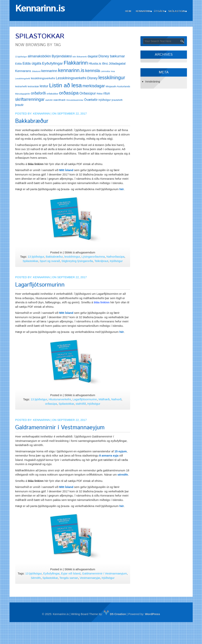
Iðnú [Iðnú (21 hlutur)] (105, 64)
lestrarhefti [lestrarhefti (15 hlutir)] (21, 86)
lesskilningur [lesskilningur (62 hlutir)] (112, 78)
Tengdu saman (69, 578)
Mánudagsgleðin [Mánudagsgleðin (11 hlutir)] (23, 94)
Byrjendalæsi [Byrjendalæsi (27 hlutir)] (62, 56)
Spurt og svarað (50, 261)
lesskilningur (72, 257)
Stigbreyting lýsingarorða (77, 261)
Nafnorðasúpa (115, 257)
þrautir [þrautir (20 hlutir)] (19, 105)
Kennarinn (143, 11)
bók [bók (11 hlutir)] (74, 57)
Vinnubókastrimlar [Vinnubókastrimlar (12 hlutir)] (75, 100)
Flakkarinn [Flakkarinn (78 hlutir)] (76, 63)
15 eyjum (121, 451)
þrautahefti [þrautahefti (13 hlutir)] (117, 100)
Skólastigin (177, 11)
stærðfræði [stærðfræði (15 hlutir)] (59, 100)
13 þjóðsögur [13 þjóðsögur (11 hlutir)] (21, 57)
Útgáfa (159, 11)
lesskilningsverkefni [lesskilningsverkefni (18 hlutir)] (43, 78)
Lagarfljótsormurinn (40, 285)
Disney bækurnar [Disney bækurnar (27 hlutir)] (112, 56)
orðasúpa (51, 404)
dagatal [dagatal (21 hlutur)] (93, 56)
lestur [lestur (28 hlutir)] (44, 86)
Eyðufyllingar (51, 573)
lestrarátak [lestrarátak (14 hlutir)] (33, 86)
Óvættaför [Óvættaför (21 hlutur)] (91, 100)
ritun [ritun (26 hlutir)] (107, 93)
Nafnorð (116, 399)
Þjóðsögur (116, 261)
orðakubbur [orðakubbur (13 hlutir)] (53, 94)
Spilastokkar (30, 261)
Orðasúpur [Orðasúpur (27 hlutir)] (88, 93)
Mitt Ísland (66, 170)
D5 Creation (115, 614)
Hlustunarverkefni (60, 399)
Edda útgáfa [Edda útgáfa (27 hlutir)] (32, 63)
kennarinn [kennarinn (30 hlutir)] (49, 71)
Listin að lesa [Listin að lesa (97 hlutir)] (65, 85)
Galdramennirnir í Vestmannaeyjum (60, 428)
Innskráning (153, 81)
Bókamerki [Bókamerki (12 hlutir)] (82, 57)
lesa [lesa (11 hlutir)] (113, 71)
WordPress (153, 614)
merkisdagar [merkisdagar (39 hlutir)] (94, 86)
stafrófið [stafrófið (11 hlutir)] (49, 100)
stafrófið (81, 404)
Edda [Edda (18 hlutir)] (18, 64)
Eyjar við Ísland (71, 573)
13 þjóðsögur (36, 257)
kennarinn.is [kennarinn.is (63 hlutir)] (71, 70)
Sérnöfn (36, 578)
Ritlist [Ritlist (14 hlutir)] (100, 94)
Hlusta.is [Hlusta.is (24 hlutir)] (95, 63)
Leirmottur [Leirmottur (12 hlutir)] (105, 71)
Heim (128, 11)
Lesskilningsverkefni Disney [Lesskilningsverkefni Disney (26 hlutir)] (77, 78)
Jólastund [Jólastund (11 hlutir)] (36, 71)
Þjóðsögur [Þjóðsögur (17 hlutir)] (105, 100)
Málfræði (104, 399)
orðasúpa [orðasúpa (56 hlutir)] (69, 93)
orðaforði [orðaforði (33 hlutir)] (38, 93)
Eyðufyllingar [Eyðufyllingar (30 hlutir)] (53, 63)
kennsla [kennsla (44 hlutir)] (93, 71)
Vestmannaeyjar (90, 578)
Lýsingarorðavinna (93, 257)
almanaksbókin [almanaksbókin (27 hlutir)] (39, 56)
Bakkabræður (32, 121)
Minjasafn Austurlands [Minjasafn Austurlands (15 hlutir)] (118, 86)
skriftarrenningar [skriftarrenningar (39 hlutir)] (30, 99)
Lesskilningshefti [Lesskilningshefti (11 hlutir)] (23, 78)
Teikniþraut (101, 261)
